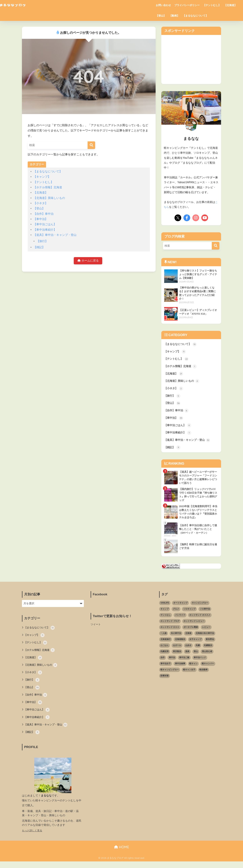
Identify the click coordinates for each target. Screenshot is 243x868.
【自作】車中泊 (43, 214)
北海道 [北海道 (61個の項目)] (188, 637)
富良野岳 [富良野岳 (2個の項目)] (210, 643)
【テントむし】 (212, 5)
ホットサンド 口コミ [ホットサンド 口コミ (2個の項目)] (170, 631)
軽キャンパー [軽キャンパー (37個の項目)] (208, 668)
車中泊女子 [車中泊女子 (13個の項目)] (166, 668)
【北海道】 (230, 5)
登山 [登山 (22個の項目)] (196, 656)
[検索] (91, 145)
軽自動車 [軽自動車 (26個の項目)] (204, 674)
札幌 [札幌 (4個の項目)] (198, 650)
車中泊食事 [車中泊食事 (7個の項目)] (180, 668)
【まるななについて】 (195, 16)
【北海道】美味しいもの (49, 198)
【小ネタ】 (41, 203)
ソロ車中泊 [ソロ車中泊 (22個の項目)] (205, 613)
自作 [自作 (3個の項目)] (163, 662)
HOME (122, 854)
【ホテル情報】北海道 (48, 187)
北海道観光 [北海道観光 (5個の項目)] (180, 643)
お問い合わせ (163, 5)
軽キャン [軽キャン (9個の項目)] (193, 668)
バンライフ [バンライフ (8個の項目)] (180, 619)
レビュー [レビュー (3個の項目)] (206, 631)
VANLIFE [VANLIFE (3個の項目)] (165, 607)
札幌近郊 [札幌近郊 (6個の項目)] (165, 656)
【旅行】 (42, 241)
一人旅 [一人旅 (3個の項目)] (164, 637)
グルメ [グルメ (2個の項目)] (176, 613)
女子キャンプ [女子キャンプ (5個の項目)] (195, 643)
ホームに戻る (88, 261)
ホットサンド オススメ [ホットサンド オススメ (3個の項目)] (200, 619)
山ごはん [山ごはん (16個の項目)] (165, 650)
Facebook (100, 598)
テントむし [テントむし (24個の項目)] (166, 619)
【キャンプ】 (42, 177)
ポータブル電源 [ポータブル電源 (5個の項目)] (191, 631)
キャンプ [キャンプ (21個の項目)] (165, 613)
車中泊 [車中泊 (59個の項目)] (172, 662)
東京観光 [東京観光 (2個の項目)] (177, 656)
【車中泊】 (41, 219)
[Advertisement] (190, 59)
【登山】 (161, 16)
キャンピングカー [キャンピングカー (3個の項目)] (200, 607)
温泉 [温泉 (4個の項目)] (187, 656)
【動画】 (174, 16)
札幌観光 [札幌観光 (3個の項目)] (208, 650)
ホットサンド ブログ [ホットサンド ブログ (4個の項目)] (170, 625)
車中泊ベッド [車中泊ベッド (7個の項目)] (200, 662)
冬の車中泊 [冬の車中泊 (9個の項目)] (176, 637)
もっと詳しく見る (33, 837)
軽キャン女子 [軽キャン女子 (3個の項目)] (189, 674)
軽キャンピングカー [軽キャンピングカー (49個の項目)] (170, 674)
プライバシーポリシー (187, 5)
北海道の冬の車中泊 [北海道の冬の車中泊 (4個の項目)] (205, 637)
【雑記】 (39, 247)
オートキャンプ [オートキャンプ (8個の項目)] (180, 607)
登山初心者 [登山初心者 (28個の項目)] (207, 656)
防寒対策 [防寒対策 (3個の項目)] (165, 680)
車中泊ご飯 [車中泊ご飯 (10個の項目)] (184, 662)
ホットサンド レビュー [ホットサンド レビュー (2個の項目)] (194, 625)
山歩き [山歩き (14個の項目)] (188, 650)
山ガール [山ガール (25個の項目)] (177, 650)
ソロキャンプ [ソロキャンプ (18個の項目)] (189, 613)
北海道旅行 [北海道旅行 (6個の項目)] (166, 643)
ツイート (96, 629)
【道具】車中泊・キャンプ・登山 (55, 235)
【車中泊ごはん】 (45, 224)
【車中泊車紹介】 (45, 230)
